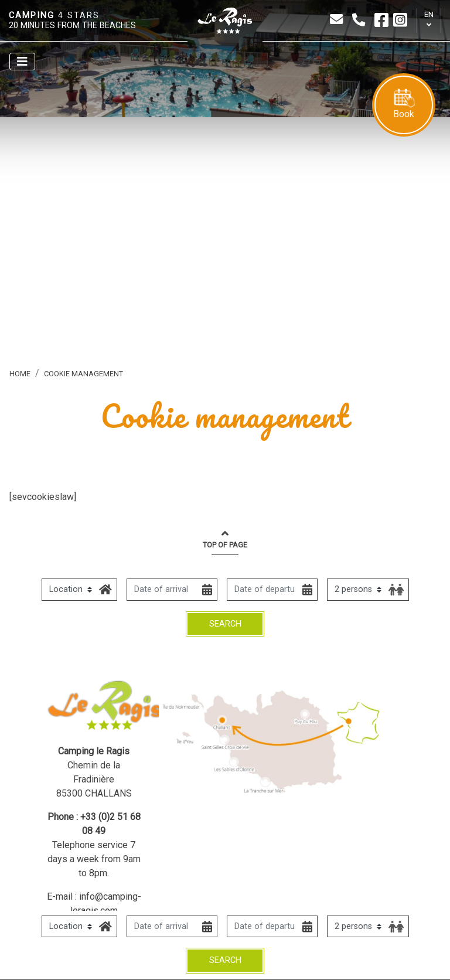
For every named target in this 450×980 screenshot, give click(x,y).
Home (20, 374)
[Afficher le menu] (22, 62)
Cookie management (83, 374)
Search (225, 960)
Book (404, 104)
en (429, 14)
